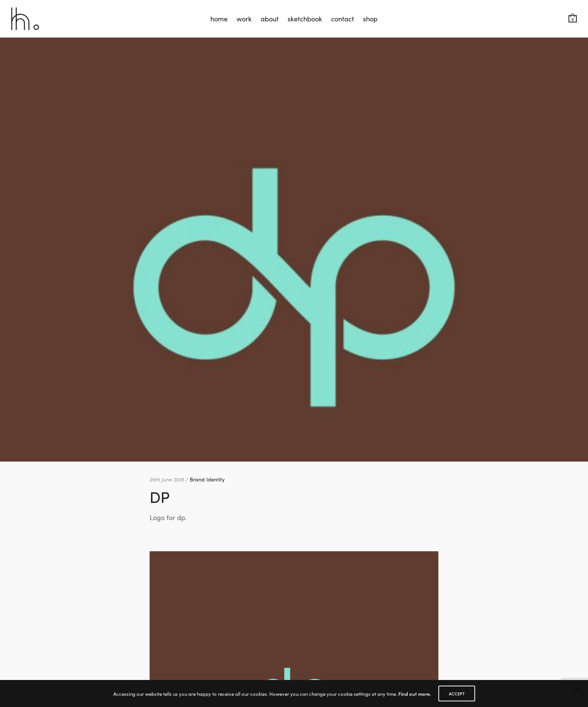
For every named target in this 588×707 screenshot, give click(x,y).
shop (370, 19)
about (270, 19)
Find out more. (415, 694)
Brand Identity (207, 479)
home (219, 19)
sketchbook (305, 19)
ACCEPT (457, 693)
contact (343, 19)
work (244, 19)
